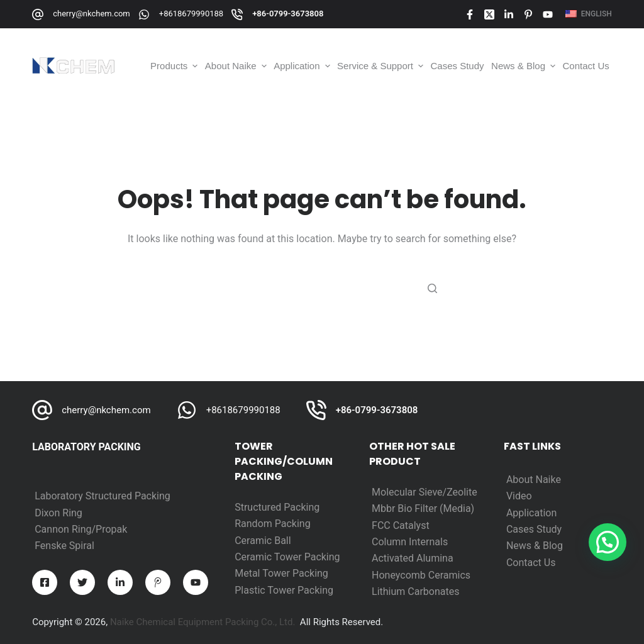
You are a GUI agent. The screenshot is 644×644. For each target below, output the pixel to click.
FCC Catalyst (401, 525)
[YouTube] (548, 14)
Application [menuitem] (303, 66)
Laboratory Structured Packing (103, 496)
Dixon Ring (58, 513)
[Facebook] (470, 14)
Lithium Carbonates (415, 591)
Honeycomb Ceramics (421, 575)
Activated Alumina (413, 558)
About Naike (534, 480)
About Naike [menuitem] (237, 66)
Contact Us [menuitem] (586, 66)
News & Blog (535, 546)
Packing (293, 524)
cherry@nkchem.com (92, 14)
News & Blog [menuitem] (525, 66)
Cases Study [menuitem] (458, 66)
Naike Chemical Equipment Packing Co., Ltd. (203, 622)
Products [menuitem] (175, 66)
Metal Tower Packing (281, 573)
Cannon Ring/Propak (81, 529)
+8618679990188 (191, 14)
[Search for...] (322, 288)
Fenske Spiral (64, 546)
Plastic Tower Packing (284, 590)
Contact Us (531, 563)
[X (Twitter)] (489, 14)
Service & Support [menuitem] (381, 66)
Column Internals (410, 542)
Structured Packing (277, 507)
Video (519, 496)
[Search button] (432, 288)
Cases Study (534, 529)
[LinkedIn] (509, 14)
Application (531, 513)
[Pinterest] (528, 14)
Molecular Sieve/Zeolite (425, 492)
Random (255, 524)
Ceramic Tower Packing (287, 557)
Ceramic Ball (263, 541)
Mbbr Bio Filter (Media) (423, 508)
